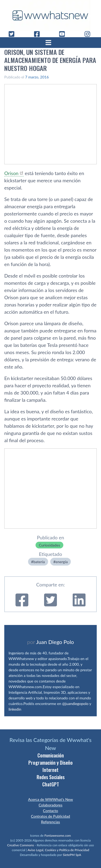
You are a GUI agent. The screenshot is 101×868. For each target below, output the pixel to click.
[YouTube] (64, 34)
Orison (11, 173)
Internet (50, 770)
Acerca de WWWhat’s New (50, 799)
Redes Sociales (51, 777)
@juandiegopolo (75, 704)
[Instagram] (90, 34)
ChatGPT (51, 784)
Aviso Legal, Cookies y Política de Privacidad (58, 850)
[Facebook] (39, 34)
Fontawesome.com (58, 835)
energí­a (62, 562)
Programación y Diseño (50, 763)
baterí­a (39, 562)
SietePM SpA (72, 855)
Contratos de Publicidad (50, 816)
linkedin (15, 709)
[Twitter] (14, 34)
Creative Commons (21, 845)
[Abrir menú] (50, 43)
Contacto (50, 811)
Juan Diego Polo (55, 642)
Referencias (51, 822)
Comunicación (51, 755)
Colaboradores (50, 805)
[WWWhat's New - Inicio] (50, 15)
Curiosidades (49, 545)
